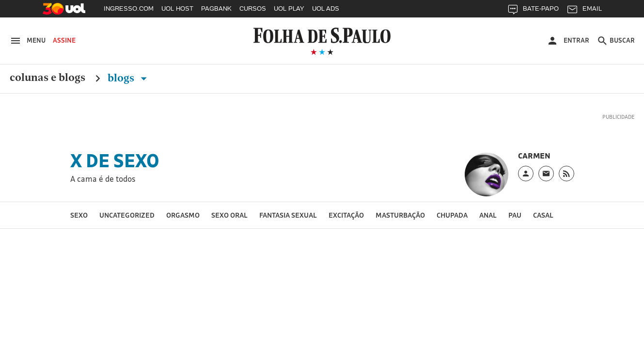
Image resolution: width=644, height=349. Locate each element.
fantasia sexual (288, 215)
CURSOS (253, 8)
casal (543, 215)
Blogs (129, 78)
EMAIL (584, 11)
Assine (64, 40)
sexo (79, 215)
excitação (346, 215)
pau (515, 215)
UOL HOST (177, 8)
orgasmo (183, 215)
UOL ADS (326, 8)
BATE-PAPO (533, 11)
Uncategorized (127, 215)
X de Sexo (115, 160)
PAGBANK (216, 8)
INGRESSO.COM (129, 8)
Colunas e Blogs (47, 78)
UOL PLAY (289, 8)
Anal (488, 215)
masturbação (400, 215)
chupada (452, 215)
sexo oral (229, 215)
